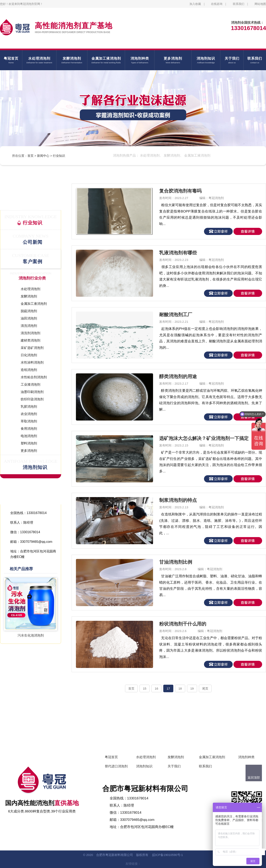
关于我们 (174, 766)
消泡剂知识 (144, 766)
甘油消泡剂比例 (176, 562)
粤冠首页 (111, 757)
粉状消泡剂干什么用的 (183, 624)
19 (192, 688)
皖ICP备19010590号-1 (168, 855)
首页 (30, 156)
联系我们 (239, 4)
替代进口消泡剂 (116, 766)
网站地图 (260, 4)
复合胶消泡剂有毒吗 (180, 191)
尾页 (205, 688)
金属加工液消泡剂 (212, 757)
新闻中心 (43, 156)
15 (145, 688)
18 (180, 688)
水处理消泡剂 (146, 757)
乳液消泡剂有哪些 (178, 253)
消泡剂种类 (246, 757)
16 (156, 688)
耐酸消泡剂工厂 (176, 315)
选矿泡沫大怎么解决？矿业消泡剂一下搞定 (204, 438)
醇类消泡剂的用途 (178, 376)
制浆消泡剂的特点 (178, 500)
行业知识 (59, 156)
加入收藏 (195, 4)
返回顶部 (254, 777)
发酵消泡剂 (176, 757)
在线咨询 (217, 4)
